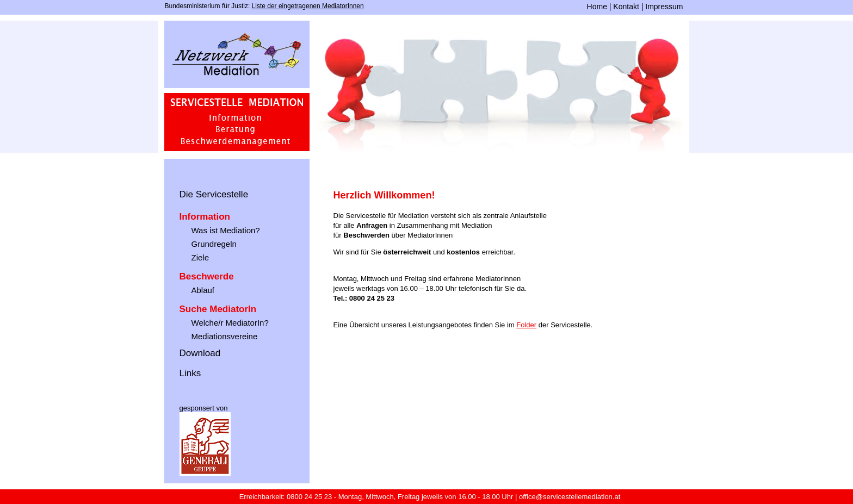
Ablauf (203, 290)
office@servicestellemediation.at (570, 497)
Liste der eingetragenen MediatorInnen (308, 6)
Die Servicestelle (214, 194)
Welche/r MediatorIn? (230, 323)
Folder (526, 325)
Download (200, 353)
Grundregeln (214, 244)
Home (597, 7)
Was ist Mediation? (226, 230)
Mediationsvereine (225, 336)
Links (190, 373)
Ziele (200, 257)
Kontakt (626, 7)
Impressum (664, 7)
